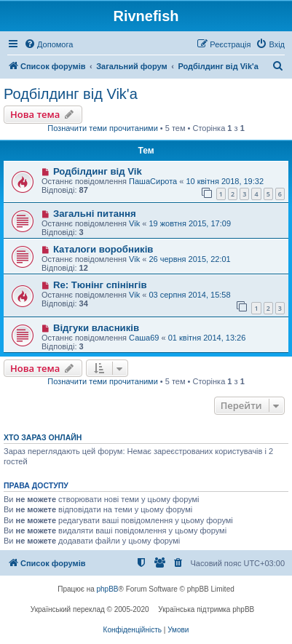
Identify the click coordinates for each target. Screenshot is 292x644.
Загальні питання (95, 214)
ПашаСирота (153, 181)
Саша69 (144, 338)
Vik (134, 223)
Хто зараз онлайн (43, 437)
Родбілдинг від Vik (98, 171)
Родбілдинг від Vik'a (71, 94)
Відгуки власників (96, 328)
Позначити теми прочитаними (103, 128)
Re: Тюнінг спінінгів (100, 285)
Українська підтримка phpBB (206, 609)
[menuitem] (48, 44)
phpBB (108, 589)
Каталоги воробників (103, 249)
